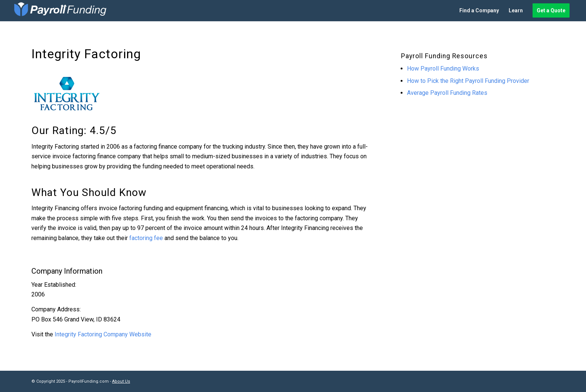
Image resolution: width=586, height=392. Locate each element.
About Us (121, 381)
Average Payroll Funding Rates (447, 93)
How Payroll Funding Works (443, 69)
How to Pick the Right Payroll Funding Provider (468, 81)
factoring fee (146, 238)
